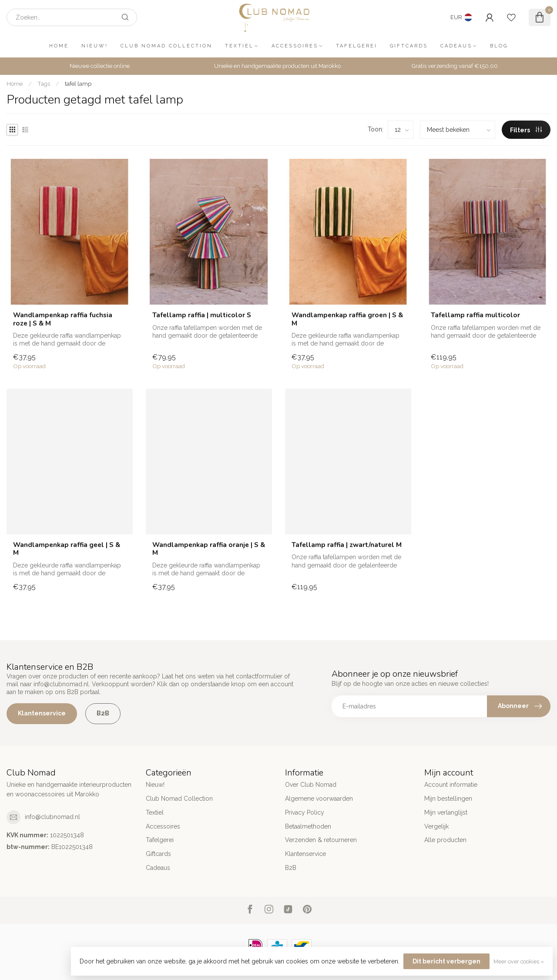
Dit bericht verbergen (446, 961)
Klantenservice (42, 713)
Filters (526, 130)
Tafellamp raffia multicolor (475, 315)
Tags (44, 84)
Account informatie (451, 785)
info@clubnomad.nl (52, 817)
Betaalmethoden (308, 826)
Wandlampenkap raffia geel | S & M (67, 549)
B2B (103, 713)
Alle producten (445, 840)
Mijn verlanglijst (446, 812)
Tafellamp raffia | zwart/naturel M (347, 545)
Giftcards (409, 46)
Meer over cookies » (519, 962)
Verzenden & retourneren (321, 840)
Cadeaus (456, 46)
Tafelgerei (357, 46)
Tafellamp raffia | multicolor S (202, 315)
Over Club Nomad (311, 785)
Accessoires (295, 46)
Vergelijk (436, 826)
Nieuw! (95, 46)
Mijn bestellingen (448, 799)
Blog (499, 46)
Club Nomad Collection (166, 46)
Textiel (239, 46)
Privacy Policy (305, 812)
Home (59, 46)
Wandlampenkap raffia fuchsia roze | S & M (63, 319)
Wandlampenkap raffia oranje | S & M (209, 549)
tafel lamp (78, 84)
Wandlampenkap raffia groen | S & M (347, 319)
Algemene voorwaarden (319, 799)
